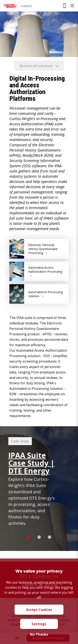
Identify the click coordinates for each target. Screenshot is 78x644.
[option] (39, 489)
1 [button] (29, 537)
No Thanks (39, 634)
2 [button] (39, 537)
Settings (39, 624)
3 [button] (50, 537)
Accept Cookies (39, 610)
